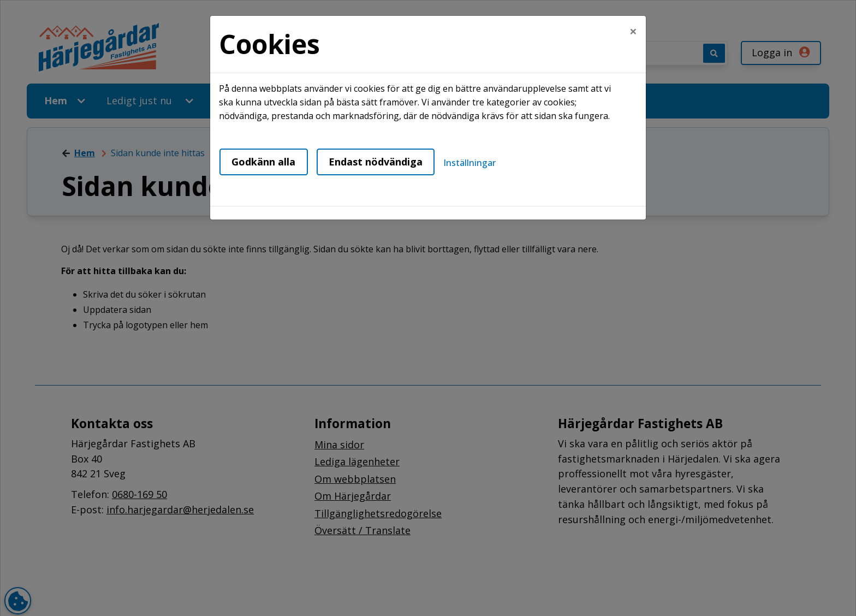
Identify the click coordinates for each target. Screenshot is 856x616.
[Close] (633, 31)
